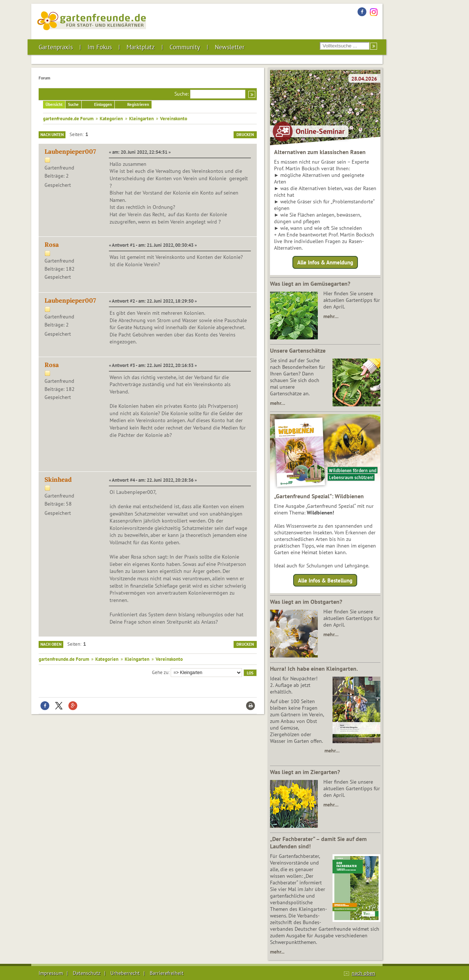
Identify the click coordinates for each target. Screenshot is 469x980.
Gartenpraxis (56, 47)
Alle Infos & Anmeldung (325, 262)
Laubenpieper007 (70, 152)
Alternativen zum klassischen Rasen (320, 152)
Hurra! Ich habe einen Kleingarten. (314, 669)
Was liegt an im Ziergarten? (305, 772)
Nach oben (51, 644)
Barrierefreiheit (167, 973)
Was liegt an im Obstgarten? (306, 602)
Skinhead (58, 480)
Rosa (52, 245)
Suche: (182, 94)
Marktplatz (141, 47)
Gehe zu (160, 672)
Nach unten (52, 135)
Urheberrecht (125, 973)
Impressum (51, 973)
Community (185, 47)
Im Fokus (100, 47)
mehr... (277, 952)
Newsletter (230, 47)
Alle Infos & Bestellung (325, 580)
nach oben (363, 973)
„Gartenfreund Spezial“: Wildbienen (319, 496)
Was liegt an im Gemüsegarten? (310, 284)
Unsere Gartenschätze (298, 350)
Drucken (245, 135)
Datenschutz (87, 973)
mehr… (331, 316)
